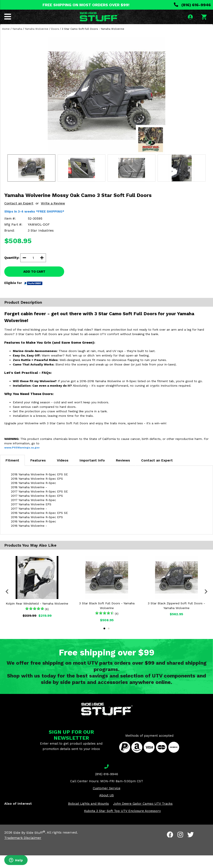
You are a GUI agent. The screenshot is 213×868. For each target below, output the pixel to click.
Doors (55, 41)
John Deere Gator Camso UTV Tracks (143, 816)
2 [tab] (109, 641)
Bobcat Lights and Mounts (88, 816)
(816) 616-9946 (192, 5)
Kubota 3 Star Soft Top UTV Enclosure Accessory (122, 824)
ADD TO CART (34, 284)
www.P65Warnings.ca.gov (22, 460)
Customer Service (107, 801)
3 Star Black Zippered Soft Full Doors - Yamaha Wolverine (176, 618)
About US (106, 808)
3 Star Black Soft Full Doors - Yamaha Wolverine (107, 618)
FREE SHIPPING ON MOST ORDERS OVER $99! (86, 5)
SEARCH (197, 31)
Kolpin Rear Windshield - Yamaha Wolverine (37, 616)
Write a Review (53, 216)
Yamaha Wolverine (37, 41)
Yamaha (17, 41)
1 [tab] (104, 641)
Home (6, 41)
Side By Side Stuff (29, 845)
